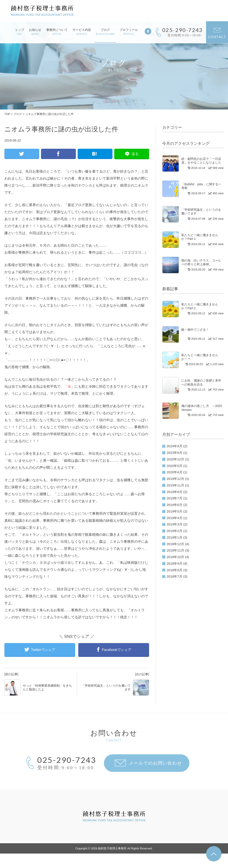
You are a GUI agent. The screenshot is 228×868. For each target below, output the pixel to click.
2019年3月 (175, 524)
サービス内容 (82, 32)
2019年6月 (175, 505)
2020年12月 (175, 459)
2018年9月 (175, 563)
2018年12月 (175, 544)
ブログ (105, 32)
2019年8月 (175, 492)
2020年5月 (175, 466)
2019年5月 (175, 511)
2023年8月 (175, 453)
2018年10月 (175, 557)
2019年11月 (175, 485)
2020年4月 (175, 472)
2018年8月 (175, 570)
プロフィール (129, 32)
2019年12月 (175, 479)
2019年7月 (175, 498)
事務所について (57, 32)
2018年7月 (175, 576)
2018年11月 (175, 550)
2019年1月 (175, 537)
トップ (20, 32)
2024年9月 (175, 446)
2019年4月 (175, 518)
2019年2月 (175, 531)
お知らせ (35, 32)
